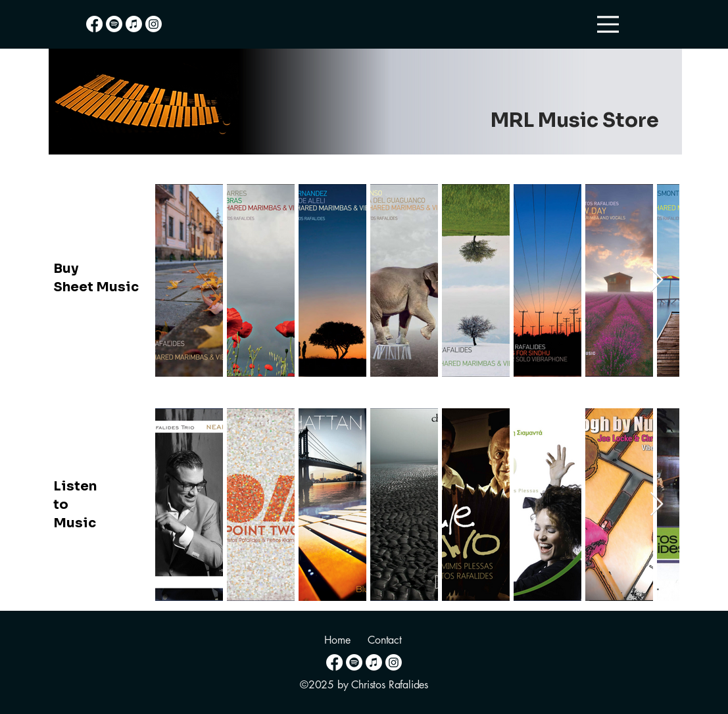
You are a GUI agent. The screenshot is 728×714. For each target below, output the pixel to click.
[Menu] (608, 24)
